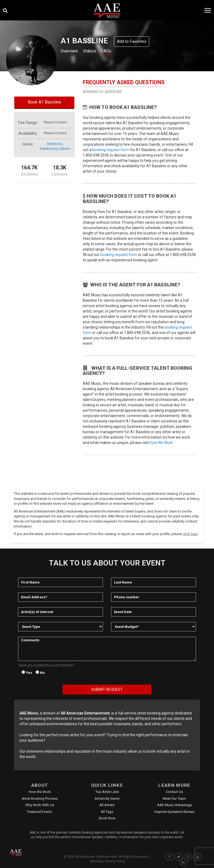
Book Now (107, 818)
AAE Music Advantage (175, 805)
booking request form (111, 150)
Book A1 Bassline (44, 102)
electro (65, 149)
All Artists (107, 805)
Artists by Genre (107, 798)
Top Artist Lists (107, 792)
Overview (71, 51)
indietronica (49, 149)
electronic (55, 144)
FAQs (113, 51)
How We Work (161, 443)
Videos (94, 51)
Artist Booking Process (40, 798)
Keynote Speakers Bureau (174, 812)
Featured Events (40, 812)
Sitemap (96, 861)
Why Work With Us (40, 805)
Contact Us (174, 792)
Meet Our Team (174, 798)
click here (190, 534)
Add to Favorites (132, 41)
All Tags (107, 812)
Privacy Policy (115, 861)
